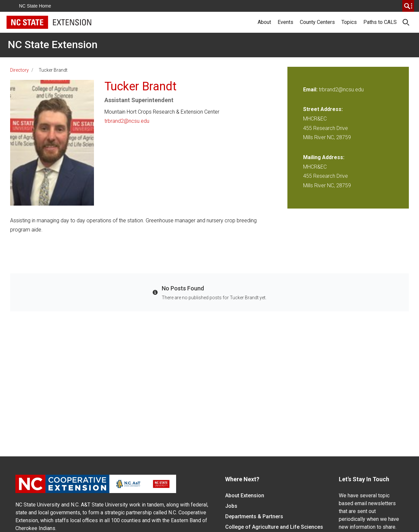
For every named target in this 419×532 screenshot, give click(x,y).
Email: (311, 90)
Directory (19, 70)
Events (285, 22)
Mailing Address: (324, 157)
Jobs (231, 506)
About (264, 22)
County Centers (317, 22)
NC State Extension (53, 45)
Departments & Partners (254, 516)
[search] (408, 6)
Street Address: (323, 109)
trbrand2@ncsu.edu (127, 121)
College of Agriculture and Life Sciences (274, 527)
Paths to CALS (380, 22)
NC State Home (35, 6)
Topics (349, 22)
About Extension (245, 495)
